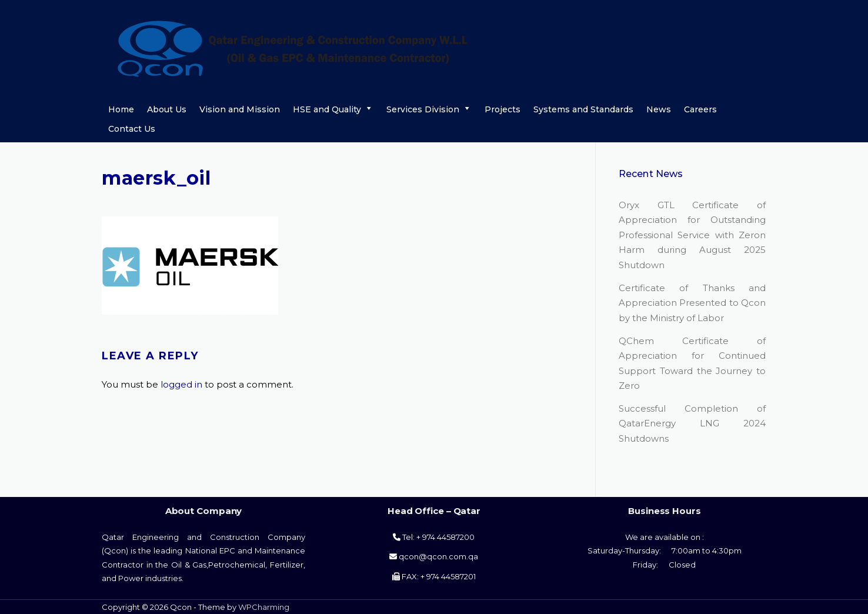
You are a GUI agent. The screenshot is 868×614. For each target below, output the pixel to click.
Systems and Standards (583, 109)
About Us (167, 109)
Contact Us (132, 129)
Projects (503, 109)
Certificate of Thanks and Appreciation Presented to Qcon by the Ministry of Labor (692, 303)
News (659, 109)
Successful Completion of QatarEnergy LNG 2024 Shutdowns (692, 423)
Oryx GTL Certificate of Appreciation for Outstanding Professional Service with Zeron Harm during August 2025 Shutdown (692, 235)
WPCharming (264, 607)
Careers (700, 109)
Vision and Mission (240, 109)
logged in (181, 384)
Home (121, 109)
